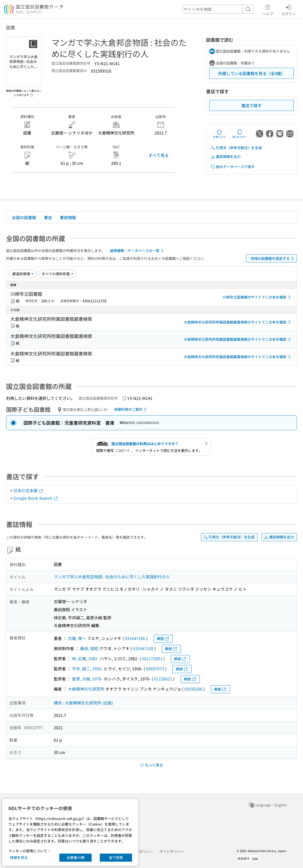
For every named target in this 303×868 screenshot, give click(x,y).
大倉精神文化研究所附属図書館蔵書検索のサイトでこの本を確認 (238, 322)
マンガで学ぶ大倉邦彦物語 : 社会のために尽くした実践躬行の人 (112, 577)
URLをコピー (240, 134)
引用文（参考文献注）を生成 (236, 148)
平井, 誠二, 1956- (87, 669)
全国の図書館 (24, 217)
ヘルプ (268, 9)
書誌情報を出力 (225, 157)
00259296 (193, 689)
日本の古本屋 (29, 490)
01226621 (163, 679)
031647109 (143, 648)
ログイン (289, 9)
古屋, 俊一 (77, 638)
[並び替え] (23, 274)
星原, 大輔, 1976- (87, 679)
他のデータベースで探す (233, 167)
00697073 (155, 669)
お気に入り (219, 134)
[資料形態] (58, 274)
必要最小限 (75, 857)
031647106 (135, 638)
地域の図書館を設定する (273, 258)
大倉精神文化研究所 (86, 689)
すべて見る (159, 155)
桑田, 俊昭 (89, 648)
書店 (48, 217)
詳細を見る (19, 857)
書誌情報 (68, 217)
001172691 (152, 658)
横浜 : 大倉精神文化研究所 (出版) (83, 703)
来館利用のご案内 (131, 409)
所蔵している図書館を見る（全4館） (252, 73)
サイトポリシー (172, 851)
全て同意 (116, 857)
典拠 (163, 639)
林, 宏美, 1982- (85, 658)
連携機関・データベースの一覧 (137, 251)
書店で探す (251, 105)
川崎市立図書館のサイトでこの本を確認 (258, 297)
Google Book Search (36, 498)
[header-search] (218, 9)
